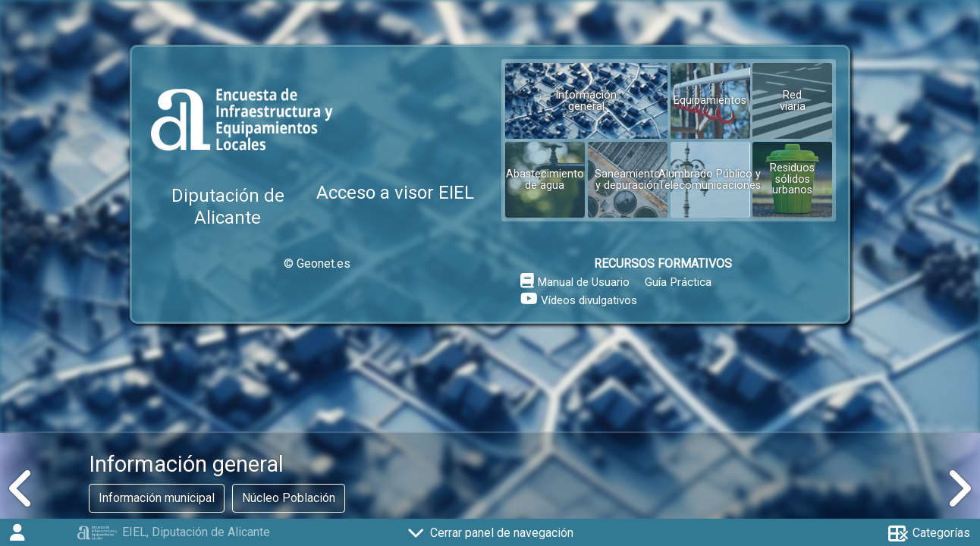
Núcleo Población (289, 498)
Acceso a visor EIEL (395, 193)
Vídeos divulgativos (589, 300)
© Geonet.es (317, 264)
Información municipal (157, 498)
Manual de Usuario (583, 282)
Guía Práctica (678, 282)
